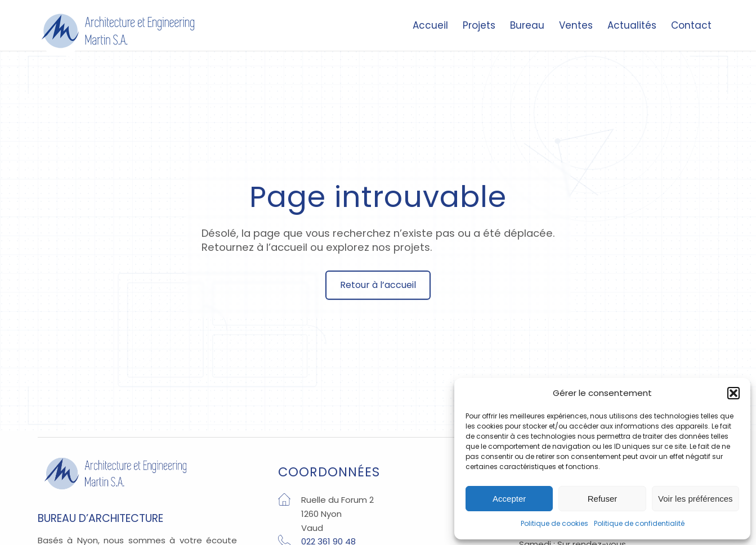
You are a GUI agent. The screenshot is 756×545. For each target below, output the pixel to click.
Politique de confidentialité (639, 523)
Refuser (603, 499)
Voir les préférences (695, 499)
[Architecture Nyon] (118, 31)
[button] (733, 393)
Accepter (509, 499)
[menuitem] (430, 28)
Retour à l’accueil (378, 285)
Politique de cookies (554, 523)
